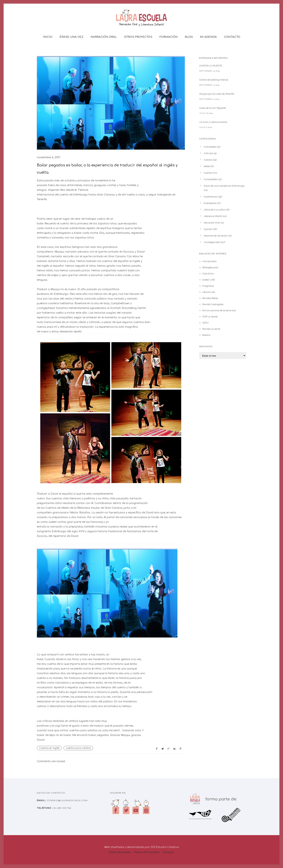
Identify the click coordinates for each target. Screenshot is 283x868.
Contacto (232, 37)
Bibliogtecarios (210, 267)
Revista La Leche (211, 329)
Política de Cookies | (120, 852)
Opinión (208, 229)
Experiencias (211, 197)
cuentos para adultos (78, 748)
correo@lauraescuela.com (67, 800)
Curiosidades (211, 179)
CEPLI (205, 323)
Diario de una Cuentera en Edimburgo (224, 186)
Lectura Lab (209, 292)
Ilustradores (210, 203)
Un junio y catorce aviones (213, 122)
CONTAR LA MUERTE (211, 66)
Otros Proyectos (138, 37)
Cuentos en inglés (49, 748)
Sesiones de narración (215, 236)
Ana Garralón (209, 261)
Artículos (209, 153)
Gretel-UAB (209, 280)
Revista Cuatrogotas (213, 304)
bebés (207, 166)
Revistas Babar (210, 298)
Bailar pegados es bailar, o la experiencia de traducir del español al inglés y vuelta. (107, 169)
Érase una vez (71, 37)
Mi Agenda (208, 37)
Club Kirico (208, 274)
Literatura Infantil (213, 216)
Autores (208, 160)
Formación (169, 37)
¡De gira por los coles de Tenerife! (217, 94)
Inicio (48, 37)
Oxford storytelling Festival (214, 80)
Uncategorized (212, 242)
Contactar (168, 852)
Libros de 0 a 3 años (214, 210)
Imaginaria (208, 286)
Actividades (210, 147)
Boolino (206, 335)
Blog (189, 37)
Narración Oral (104, 37)
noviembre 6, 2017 (49, 157)
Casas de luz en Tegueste (213, 108)
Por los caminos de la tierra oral (219, 310)
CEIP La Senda (210, 317)
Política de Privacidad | (147, 852)
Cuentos (208, 173)
